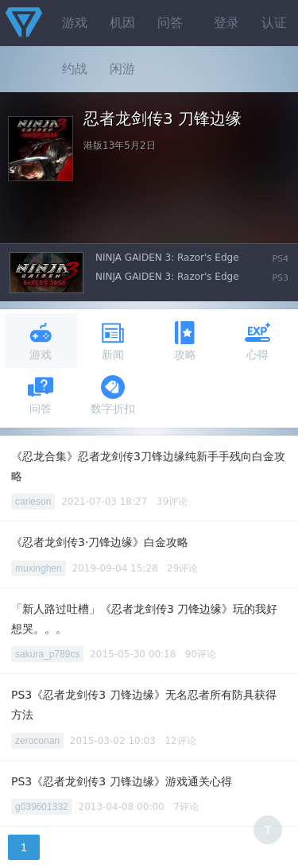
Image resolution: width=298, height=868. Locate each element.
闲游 (122, 69)
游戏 (75, 23)
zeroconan (37, 741)
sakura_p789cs (47, 654)
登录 (226, 23)
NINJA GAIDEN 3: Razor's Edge (167, 258)
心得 (257, 341)
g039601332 (42, 807)
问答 (170, 23)
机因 (122, 23)
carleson (33, 502)
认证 (274, 23)
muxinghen (39, 568)
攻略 (185, 341)
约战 (75, 69)
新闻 (113, 341)
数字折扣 (113, 395)
